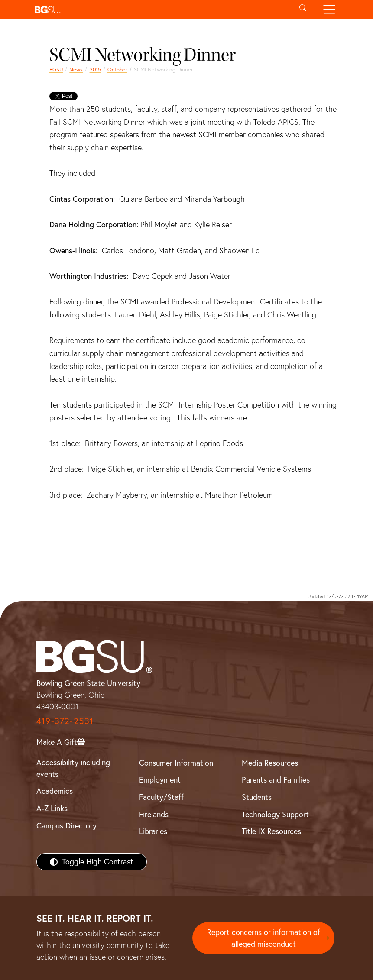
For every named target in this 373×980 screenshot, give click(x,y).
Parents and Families (276, 780)
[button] (161, 9)
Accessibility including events (73, 768)
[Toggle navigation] (329, 9)
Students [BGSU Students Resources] (257, 797)
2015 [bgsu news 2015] (95, 70)
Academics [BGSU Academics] (55, 791)
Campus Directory (66, 826)
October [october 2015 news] (117, 70)
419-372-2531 (65, 721)
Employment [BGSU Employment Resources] (160, 780)
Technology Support (275, 814)
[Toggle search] (303, 9)
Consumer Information (176, 763)
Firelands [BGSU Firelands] (154, 814)
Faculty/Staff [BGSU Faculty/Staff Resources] (161, 797)
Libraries (153, 831)
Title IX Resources (271, 831)
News (76, 70)
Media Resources (270, 763)
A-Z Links (52, 808)
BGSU (56, 70)
